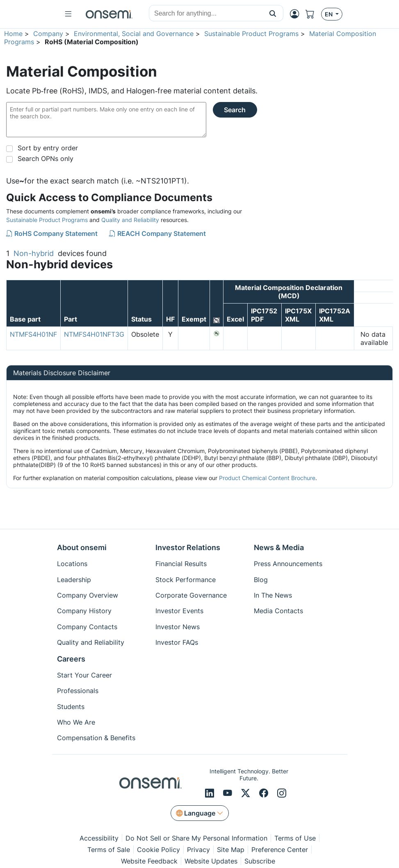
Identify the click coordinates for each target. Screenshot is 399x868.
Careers (71, 659)
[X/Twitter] (247, 793)
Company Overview (88, 595)
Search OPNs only (46, 159)
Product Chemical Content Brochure (267, 478)
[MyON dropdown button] (297, 14)
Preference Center (280, 850)
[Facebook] (265, 793)
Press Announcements (288, 564)
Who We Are (76, 722)
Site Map (231, 850)
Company (48, 34)
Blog (261, 580)
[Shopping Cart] (313, 14)
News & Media (279, 547)
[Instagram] (282, 793)
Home (13, 34)
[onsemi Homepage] (109, 14)
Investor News (178, 627)
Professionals (78, 691)
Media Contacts (278, 611)
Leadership (74, 580)
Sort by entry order (48, 148)
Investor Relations (188, 547)
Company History (84, 611)
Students (71, 707)
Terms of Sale (109, 850)
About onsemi (82, 547)
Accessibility (99, 838)
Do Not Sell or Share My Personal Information (196, 838)
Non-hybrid (34, 253)
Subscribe (260, 861)
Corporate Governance (191, 595)
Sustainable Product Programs (251, 34)
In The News (273, 595)
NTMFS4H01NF (33, 334)
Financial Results (181, 564)
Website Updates (211, 861)
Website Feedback (149, 861)
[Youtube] (229, 793)
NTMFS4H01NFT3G (94, 334)
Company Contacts (87, 627)
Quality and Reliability (130, 220)
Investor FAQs (177, 642)
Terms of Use (295, 838)
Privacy (198, 850)
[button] (273, 13)
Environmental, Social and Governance (134, 34)
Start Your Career (84, 675)
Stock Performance (186, 580)
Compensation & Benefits (96, 738)
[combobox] (206, 14)
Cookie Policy (158, 850)
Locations (72, 564)
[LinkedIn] (211, 793)
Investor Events (179, 611)
